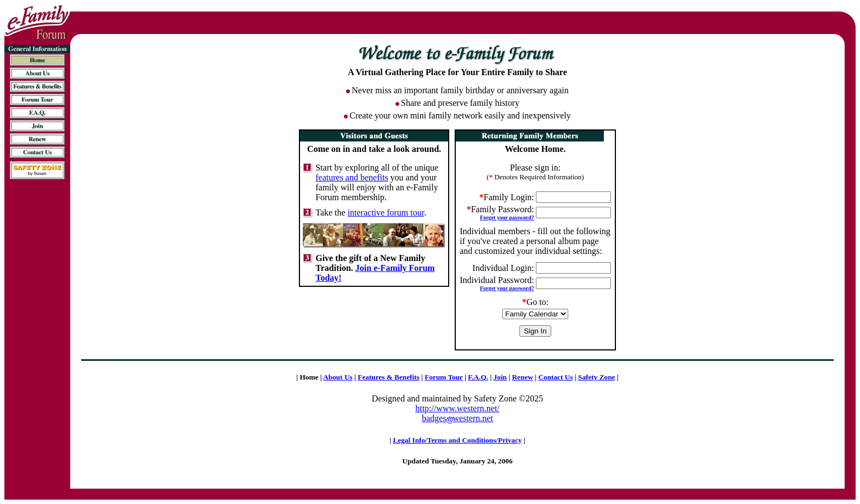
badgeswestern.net (457, 418)
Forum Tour (443, 377)
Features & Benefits (389, 377)
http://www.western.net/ (457, 408)
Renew (523, 377)
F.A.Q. (478, 377)
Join (500, 377)
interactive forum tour (386, 213)
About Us (338, 377)
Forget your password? (507, 217)
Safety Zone (596, 377)
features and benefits (352, 177)
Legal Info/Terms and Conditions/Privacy (458, 440)
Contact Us (555, 377)
